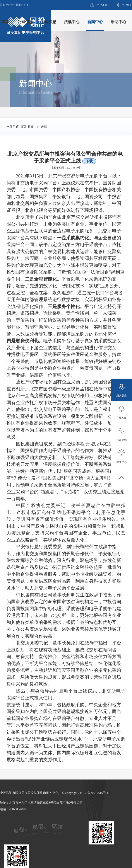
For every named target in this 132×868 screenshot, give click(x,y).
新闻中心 (34, 127)
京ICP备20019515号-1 (94, 793)
